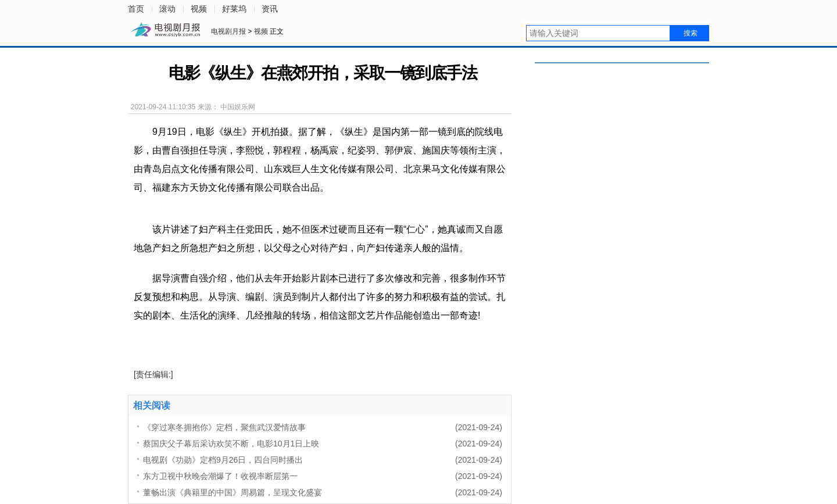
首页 (136, 9)
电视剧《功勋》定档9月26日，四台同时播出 (223, 460)
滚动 (167, 9)
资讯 (270, 9)
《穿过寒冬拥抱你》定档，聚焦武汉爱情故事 (224, 427)
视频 (199, 9)
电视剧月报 (229, 31)
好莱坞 (234, 9)
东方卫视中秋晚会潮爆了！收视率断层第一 (220, 476)
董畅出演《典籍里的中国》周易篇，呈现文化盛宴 (233, 492)
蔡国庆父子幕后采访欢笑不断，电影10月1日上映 (231, 444)
